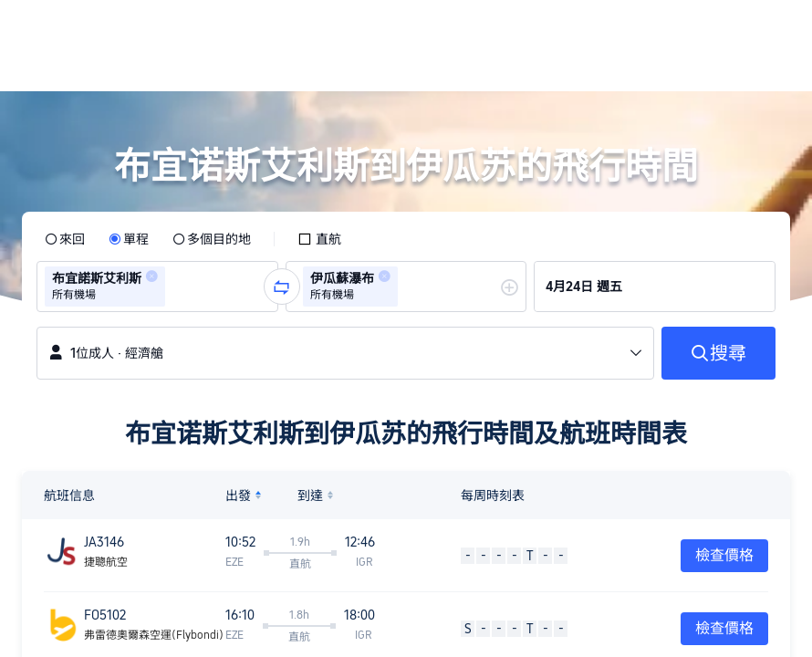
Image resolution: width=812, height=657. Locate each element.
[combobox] (175, 287)
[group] (157, 287)
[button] (688, 30)
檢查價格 (724, 555)
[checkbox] (319, 239)
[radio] (65, 239)
